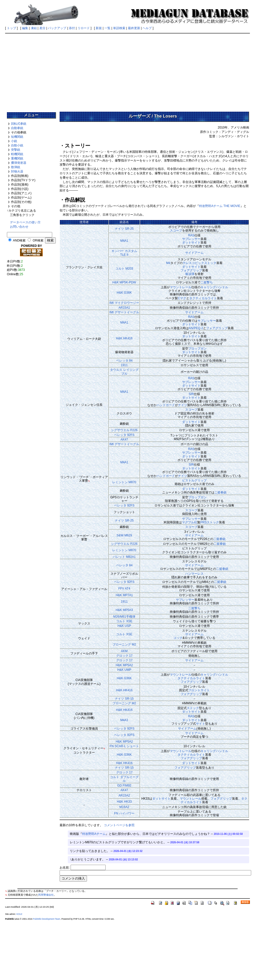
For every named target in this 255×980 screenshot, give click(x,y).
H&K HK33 (124, 802)
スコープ (176, 230)
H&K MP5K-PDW (124, 282)
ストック (193, 708)
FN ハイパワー (124, 813)
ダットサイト (191, 243)
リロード (84, 28)
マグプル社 (190, 522)
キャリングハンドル (214, 287)
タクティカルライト (203, 298)
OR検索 (38, 240)
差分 (42, 28)
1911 (124, 365)
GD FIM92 (124, 786)
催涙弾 (190, 274)
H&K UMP (124, 670)
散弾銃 (16, 167)
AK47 (124, 440)
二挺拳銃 (220, 492)
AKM (124, 651)
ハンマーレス (194, 574)
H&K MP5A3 (124, 610)
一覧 (107, 28)
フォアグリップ (191, 270)
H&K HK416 (124, 338)
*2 (104, 749)
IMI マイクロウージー (124, 303)
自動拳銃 (17, 128)
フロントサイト (199, 690)
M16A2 (124, 807)
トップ (12, 28)
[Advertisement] (128, 71)
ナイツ (183, 405)
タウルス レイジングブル (124, 372)
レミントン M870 (124, 482)
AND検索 (19, 240)
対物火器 (17, 171)
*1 (89, 481)
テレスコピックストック (199, 263)
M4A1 (124, 241)
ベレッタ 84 (124, 361)
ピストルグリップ (194, 480)
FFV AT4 (124, 589)
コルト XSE (124, 621)
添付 (72, 28)
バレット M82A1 (124, 557)
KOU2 (19, 914)
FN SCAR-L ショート (124, 746)
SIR (191, 394)
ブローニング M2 (124, 644)
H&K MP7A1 (124, 595)
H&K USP (124, 626)
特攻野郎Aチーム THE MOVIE (220, 206)
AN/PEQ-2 (196, 328)
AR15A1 (124, 308)
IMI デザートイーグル (124, 312)
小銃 (14, 141)
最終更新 (134, 28)
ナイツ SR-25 (124, 229)
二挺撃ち (207, 282)
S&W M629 (124, 535)
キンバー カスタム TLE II (124, 253)
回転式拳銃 (19, 124)
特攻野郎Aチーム (94, 834)
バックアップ (57, 28)
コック (178, 638)
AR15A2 (124, 795)
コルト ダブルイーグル (124, 779)
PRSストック (210, 522)
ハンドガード (166, 405)
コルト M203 (124, 269)
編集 (25, 28)
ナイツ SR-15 (124, 699)
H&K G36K (124, 293)
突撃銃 (16, 150)
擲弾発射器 (19, 163)
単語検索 (119, 28)
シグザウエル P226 (124, 430)
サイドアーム (194, 253)
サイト (201, 724)
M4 (168, 263)
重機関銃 (17, 158)
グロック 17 (124, 656)
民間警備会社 (46, 895)
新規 (99, 28)
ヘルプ (147, 28)
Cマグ (182, 298)
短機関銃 (17, 137)
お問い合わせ (19, 227)
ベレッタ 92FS (124, 435)
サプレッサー (191, 239)
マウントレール (181, 287)
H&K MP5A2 (124, 665)
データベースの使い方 (25, 222)
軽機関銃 (17, 154)
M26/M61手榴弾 (124, 617)
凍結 (34, 28)
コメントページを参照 (119, 825)
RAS (191, 235)
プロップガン (197, 349)
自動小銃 (17, 145)
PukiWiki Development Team (47, 919)
